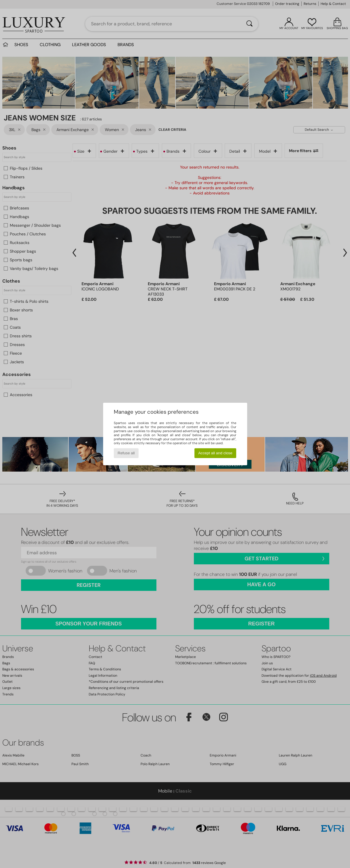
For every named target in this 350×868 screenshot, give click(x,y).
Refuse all (126, 453)
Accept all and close (215, 453)
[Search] (249, 24)
